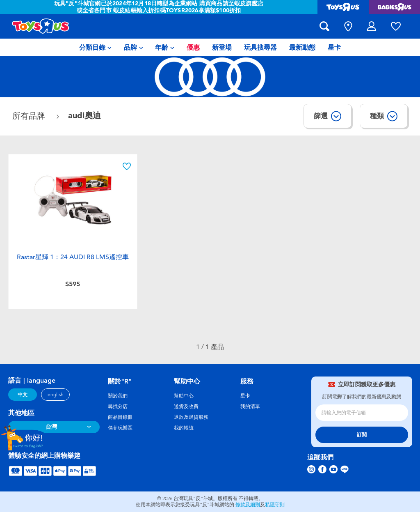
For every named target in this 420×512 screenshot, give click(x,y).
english (56, 395)
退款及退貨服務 (191, 417)
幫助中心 (184, 396)
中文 (23, 395)
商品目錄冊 (120, 417)
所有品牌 (30, 116)
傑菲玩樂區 (120, 428)
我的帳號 (184, 428)
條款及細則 (248, 505)
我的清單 (250, 406)
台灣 (51, 427)
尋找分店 (118, 406)
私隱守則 (275, 505)
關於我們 (118, 396)
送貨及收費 (186, 406)
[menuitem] (95, 47)
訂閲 (362, 435)
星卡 (245, 396)
